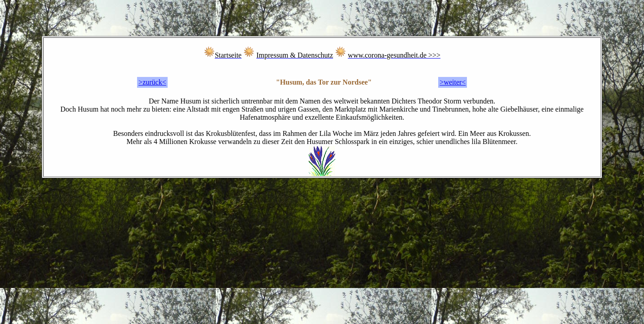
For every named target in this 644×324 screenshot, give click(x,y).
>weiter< (453, 82)
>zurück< (152, 82)
